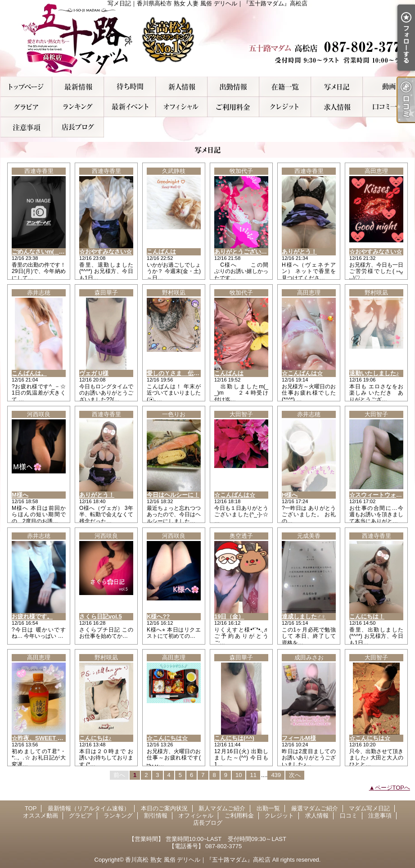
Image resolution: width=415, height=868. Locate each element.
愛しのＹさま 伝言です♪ (180, 373)
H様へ (290, 495)
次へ (295, 775)
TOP (26, 87)
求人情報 (337, 107)
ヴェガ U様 (94, 373)
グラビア (26, 107)
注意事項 (26, 127)
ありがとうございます (244, 252)
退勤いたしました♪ (374, 373)
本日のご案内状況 (130, 87)
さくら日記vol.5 (101, 616)
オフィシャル (182, 107)
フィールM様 (299, 738)
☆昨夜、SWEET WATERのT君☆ (56, 738)
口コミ (389, 107)
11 (253, 775)
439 (276, 775)
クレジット (285, 107)
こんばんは (161, 252)
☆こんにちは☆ (167, 738)
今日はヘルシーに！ (173, 495)
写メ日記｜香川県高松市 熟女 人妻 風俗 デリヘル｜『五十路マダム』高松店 (207, 38)
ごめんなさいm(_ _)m (41, 252)
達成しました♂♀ (304, 616)
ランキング (78, 107)
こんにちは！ (367, 616)
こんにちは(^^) (234, 738)
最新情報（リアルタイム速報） (78, 87)
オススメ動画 (389, 87)
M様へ (20, 495)
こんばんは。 (29, 373)
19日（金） (229, 616)
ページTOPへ (393, 788)
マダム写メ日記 (337, 87)
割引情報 (130, 107)
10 (239, 775)
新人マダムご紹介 (182, 87)
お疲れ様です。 (32, 616)
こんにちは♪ (95, 738)
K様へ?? (158, 616)
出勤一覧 (233, 87)
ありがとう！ (299, 252)
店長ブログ (78, 127)
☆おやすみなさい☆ (106, 252)
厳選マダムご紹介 (285, 87)
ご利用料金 (233, 107)
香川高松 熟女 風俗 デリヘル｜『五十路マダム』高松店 (198, 860)
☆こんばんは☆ (302, 373)
